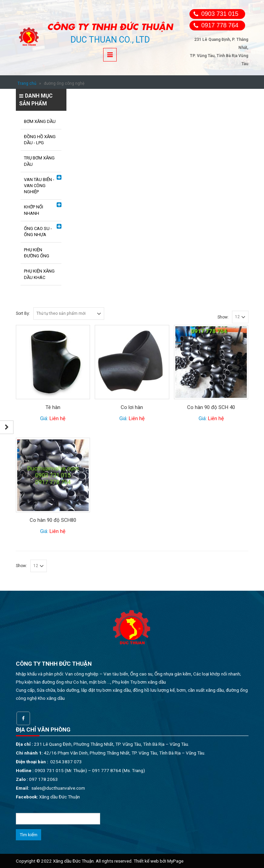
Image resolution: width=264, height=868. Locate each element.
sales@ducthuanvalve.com (58, 788)
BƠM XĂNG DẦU (40, 121)
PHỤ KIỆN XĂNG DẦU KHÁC (39, 274)
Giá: (53, 418)
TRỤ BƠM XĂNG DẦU (39, 161)
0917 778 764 (220, 25)
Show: (223, 317)
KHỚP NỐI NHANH (34, 210)
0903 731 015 (220, 14)
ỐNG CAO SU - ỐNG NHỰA (38, 232)
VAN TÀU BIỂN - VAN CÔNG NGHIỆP (39, 186)
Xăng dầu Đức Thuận (60, 797)
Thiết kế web (146, 861)
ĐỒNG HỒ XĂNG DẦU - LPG (40, 140)
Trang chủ (27, 83)
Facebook (23, 718)
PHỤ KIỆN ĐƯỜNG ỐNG (37, 253)
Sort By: (23, 313)
